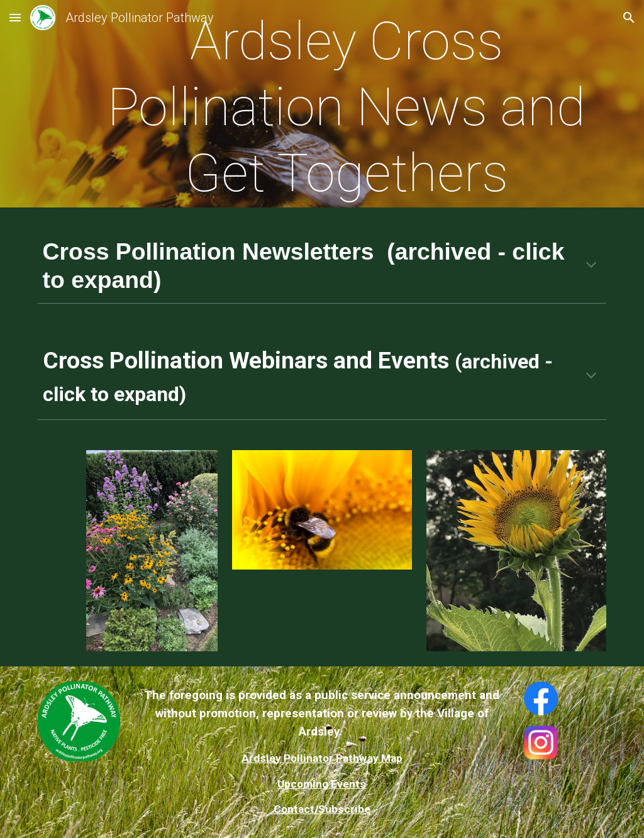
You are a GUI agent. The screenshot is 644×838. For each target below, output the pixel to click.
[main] (346, 107)
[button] (15, 17)
